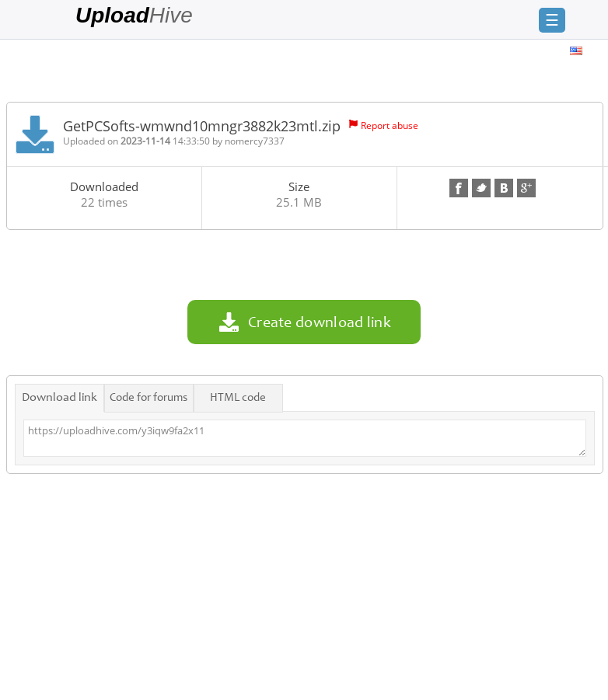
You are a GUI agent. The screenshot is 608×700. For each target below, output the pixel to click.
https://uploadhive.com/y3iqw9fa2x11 (305, 438)
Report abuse (390, 125)
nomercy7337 (255, 141)
